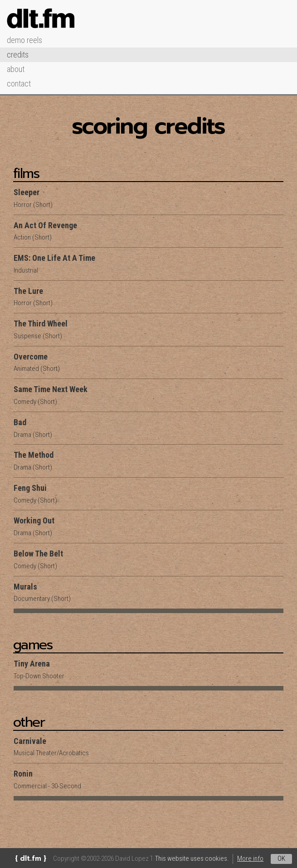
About (16, 69)
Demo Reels (24, 40)
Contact (19, 84)
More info (250, 858)
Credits (18, 55)
